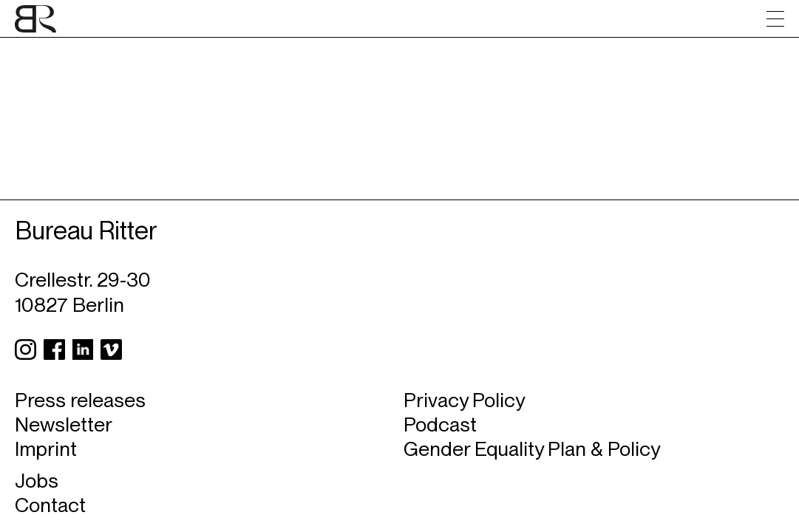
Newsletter (64, 424)
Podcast (440, 424)
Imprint (46, 449)
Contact (50, 505)
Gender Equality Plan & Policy (532, 449)
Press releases (80, 400)
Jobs (37, 481)
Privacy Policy (464, 400)
